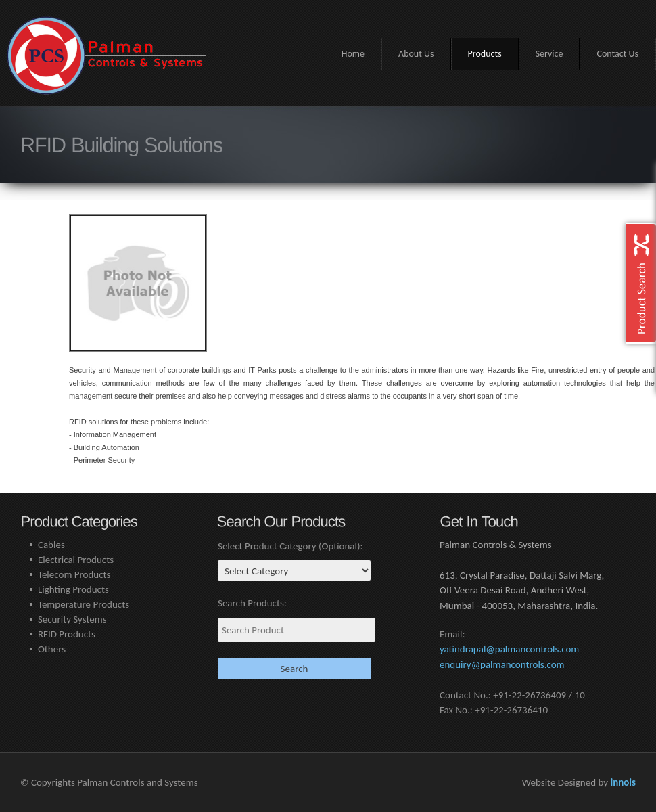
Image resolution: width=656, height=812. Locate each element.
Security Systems (72, 619)
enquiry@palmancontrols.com (502, 664)
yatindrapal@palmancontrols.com (509, 649)
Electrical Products (76, 560)
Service (549, 54)
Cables (51, 545)
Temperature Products (84, 604)
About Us (416, 54)
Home (353, 54)
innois (623, 782)
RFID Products (67, 634)
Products (485, 54)
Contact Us (617, 54)
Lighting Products (73, 589)
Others (52, 649)
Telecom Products (74, 574)
